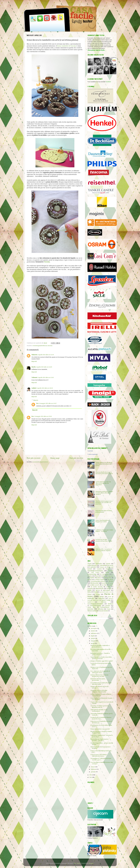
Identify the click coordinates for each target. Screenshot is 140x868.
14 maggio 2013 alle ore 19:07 (48, 403)
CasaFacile (90, 451)
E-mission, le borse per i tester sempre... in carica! (104, 531)
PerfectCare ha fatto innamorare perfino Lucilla (104, 540)
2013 (91, 626)
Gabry (99, 578)
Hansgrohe (108, 578)
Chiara (108, 569)
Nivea (95, 592)
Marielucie (100, 589)
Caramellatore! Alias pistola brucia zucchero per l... (101, 759)
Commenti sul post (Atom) (40, 462)
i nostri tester (99, 579)
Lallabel (34, 388)
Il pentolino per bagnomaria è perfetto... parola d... (100, 740)
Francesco (110, 576)
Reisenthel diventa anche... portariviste (98, 680)
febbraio (94, 769)
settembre (94, 633)
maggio (93, 641)
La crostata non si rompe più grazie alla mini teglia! (101, 683)
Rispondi (34, 361)
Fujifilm (92, 578)
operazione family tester (106, 592)
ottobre (93, 631)
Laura (111, 585)
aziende (93, 567)
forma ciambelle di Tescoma (67, 46)
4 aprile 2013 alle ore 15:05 (46, 377)
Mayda (89, 590)
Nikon (89, 592)
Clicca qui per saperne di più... (96, 50)
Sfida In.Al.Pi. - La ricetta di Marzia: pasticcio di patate (104, 550)
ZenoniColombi (103, 611)
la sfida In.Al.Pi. (94, 585)
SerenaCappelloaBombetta (95, 604)
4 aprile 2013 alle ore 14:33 (44, 367)
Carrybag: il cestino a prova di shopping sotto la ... (99, 707)
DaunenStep (92, 574)
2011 (91, 777)
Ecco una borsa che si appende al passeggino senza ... (100, 672)
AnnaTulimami (92, 565)
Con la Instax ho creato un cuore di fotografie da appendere (103, 483)
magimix (90, 589)
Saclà (89, 602)
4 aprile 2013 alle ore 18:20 (45, 388)
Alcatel (89, 564)
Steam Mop (91, 607)
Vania (109, 609)
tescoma (50, 346)
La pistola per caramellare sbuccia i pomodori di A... (101, 718)
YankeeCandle (92, 611)
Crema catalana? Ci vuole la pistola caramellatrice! (101, 695)
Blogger (91, 863)
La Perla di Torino (108, 583)
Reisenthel (101, 598)
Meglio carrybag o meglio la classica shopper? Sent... (101, 732)
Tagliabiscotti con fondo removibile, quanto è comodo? (101, 658)
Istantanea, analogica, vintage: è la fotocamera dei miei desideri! (104, 493)
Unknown (34, 355)
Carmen (99, 569)
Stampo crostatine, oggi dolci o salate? (102, 661)
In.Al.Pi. (110, 579)
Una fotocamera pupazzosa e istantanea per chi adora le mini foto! (104, 503)
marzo (93, 767)
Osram (98, 594)
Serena (104, 602)
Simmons (111, 604)
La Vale (104, 585)
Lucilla (108, 587)
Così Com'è (95, 572)
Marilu (34, 367)
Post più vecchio (76, 458)
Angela (108, 564)
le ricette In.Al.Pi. (97, 587)
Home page (55, 458)
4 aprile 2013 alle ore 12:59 (46, 355)
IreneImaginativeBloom (40, 346)
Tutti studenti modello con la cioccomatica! (99, 710)
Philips (102, 597)
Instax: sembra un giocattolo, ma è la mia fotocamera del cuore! (104, 464)
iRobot (111, 581)
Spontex (108, 606)
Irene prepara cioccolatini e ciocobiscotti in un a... (99, 755)
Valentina (100, 609)
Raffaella (91, 598)
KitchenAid (94, 583)
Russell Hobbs (106, 600)
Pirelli (109, 597)
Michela (98, 590)
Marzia (109, 589)
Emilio (103, 576)
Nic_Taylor (77, 863)
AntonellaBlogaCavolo (107, 565)
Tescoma (47, 262)
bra (37, 403)
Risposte (36, 400)
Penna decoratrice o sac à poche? (100, 729)
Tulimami (34, 377)
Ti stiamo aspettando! (93, 454)
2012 (91, 775)
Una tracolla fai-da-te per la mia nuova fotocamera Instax (104, 473)
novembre (94, 628)
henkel (90, 579)
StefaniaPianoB (105, 607)
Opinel (89, 594)
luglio (93, 636)
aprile (93, 643)
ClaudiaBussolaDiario (95, 571)
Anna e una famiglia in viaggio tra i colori (102, 521)
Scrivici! (108, 82)
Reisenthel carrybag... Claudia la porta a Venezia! (100, 654)
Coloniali (111, 571)
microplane (107, 590)
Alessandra (99, 564)
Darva (107, 572)
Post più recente (34, 458)
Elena (97, 576)
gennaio (93, 772)
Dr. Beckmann (104, 574)
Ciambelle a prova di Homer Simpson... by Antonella (99, 691)
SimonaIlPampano (96, 606)
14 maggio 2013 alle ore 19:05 (43, 416)
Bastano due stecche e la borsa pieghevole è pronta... (99, 676)
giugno (93, 638)
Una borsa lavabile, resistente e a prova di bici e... (100, 646)
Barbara (102, 567)
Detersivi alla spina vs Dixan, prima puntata (104, 511)
